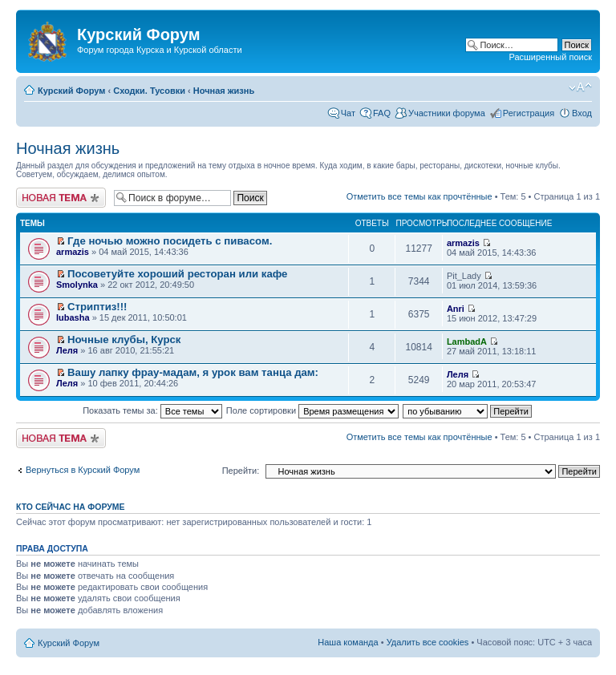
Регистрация (529, 113)
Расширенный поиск (550, 57)
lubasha (73, 317)
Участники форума (447, 113)
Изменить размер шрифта (580, 87)
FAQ (382, 113)
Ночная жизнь (224, 91)
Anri (456, 309)
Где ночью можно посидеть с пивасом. (170, 241)
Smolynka (77, 285)
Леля (67, 350)
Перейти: (241, 471)
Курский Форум (71, 91)
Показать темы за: (152, 410)
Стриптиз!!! (97, 307)
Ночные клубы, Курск (124, 340)
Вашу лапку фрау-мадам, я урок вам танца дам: (193, 372)
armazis (73, 252)
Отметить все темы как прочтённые (419, 196)
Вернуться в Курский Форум (83, 470)
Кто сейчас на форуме (71, 507)
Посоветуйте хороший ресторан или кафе (177, 274)
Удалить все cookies (428, 642)
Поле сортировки (312, 410)
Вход (582, 113)
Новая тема (61, 198)
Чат (348, 113)
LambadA (467, 342)
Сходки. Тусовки (149, 91)
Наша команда (348, 642)
